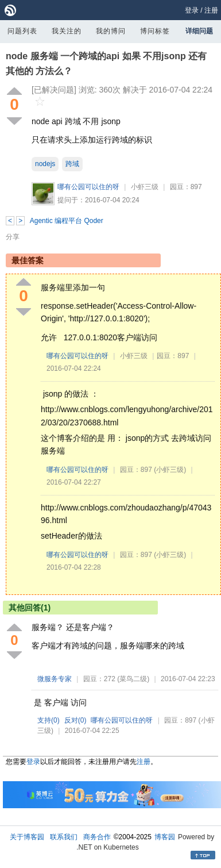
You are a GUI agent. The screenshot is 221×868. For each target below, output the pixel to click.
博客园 (165, 837)
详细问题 (199, 31)
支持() (49, 720)
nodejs (45, 164)
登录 (192, 10)
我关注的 (67, 31)
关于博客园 (27, 837)
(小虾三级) (170, 470)
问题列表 (22, 31)
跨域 (72, 164)
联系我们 (64, 837)
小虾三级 (145, 187)
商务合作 (97, 837)
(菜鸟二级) (133, 679)
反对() (75, 720)
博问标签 (155, 31)
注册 (211, 10)
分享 (13, 237)
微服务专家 (55, 679)
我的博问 (111, 31)
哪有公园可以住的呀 (88, 187)
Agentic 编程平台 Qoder (67, 221)
